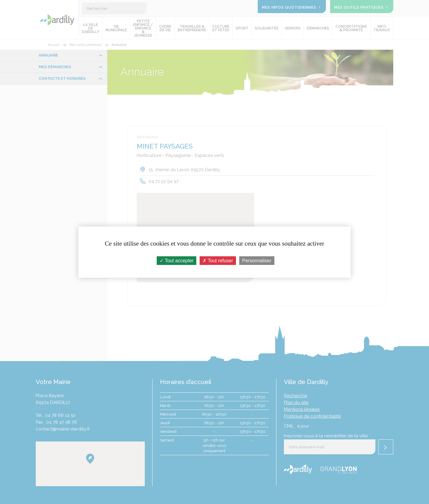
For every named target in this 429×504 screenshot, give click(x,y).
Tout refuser (218, 260)
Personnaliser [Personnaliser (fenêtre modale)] (257, 260)
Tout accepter (177, 260)
